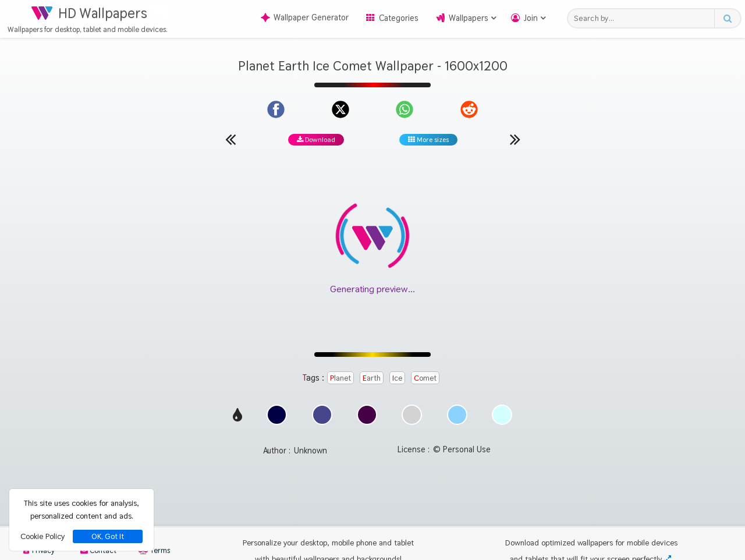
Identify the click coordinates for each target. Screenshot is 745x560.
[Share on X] (340, 109)
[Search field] (644, 18)
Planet (340, 378)
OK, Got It (108, 536)
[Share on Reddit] (469, 109)
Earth (372, 378)
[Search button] (727, 18)
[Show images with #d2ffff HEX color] (502, 422)
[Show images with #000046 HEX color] (277, 422)
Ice (397, 378)
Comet (425, 378)
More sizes (428, 140)
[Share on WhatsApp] (405, 109)
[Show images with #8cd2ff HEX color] (457, 422)
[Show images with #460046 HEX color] (367, 422)
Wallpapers (469, 18)
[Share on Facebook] (276, 109)
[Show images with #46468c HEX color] (322, 422)
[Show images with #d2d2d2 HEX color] (412, 422)
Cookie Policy (42, 536)
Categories (399, 18)
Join (531, 18)
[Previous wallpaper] (230, 139)
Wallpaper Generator (305, 17)
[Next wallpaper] (515, 139)
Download (316, 140)
